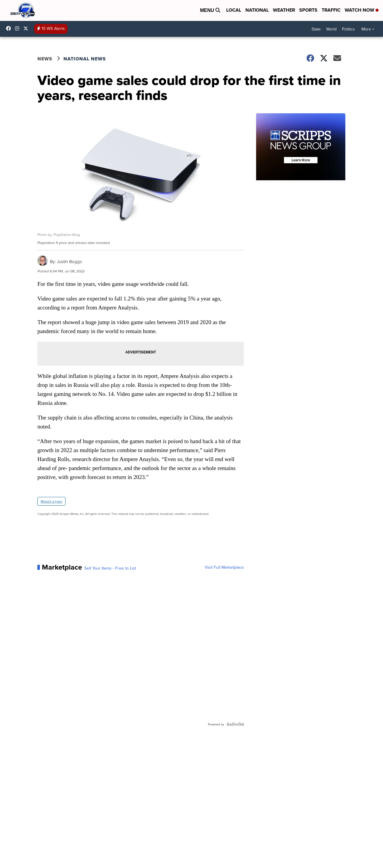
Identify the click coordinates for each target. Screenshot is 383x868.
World (331, 29)
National (257, 10)
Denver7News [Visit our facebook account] (10, 28)
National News (85, 59)
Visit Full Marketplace (224, 567)
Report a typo (51, 501)
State (316, 29)
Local (234, 10)
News (45, 59)
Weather (284, 10)
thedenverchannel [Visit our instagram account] (19, 28)
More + (368, 29)
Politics (348, 29)
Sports (308, 10)
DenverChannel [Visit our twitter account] (27, 28)
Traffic (331, 10)
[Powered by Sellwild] (235, 724)
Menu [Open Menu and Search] (210, 10)
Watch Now (362, 10)
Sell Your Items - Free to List (110, 568)
